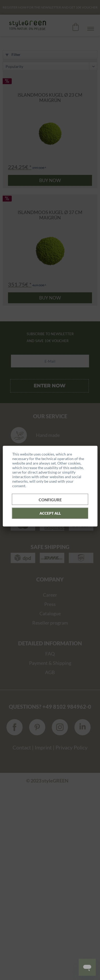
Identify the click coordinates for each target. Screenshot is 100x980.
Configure (50, 499)
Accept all (50, 513)
